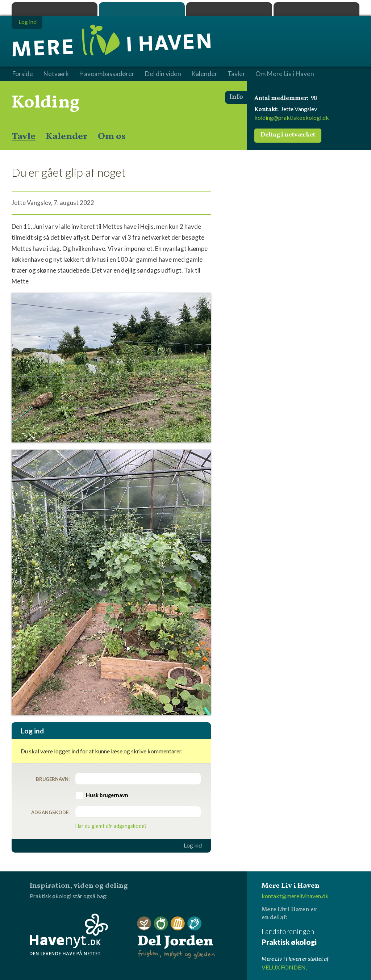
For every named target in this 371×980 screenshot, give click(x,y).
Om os (112, 136)
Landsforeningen (310, 937)
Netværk (56, 74)
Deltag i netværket (288, 135)
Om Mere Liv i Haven (285, 74)
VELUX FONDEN (284, 967)
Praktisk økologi (55, 9)
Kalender (67, 136)
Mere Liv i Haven (142, 9)
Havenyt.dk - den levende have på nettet (69, 934)
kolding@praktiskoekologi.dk (292, 117)
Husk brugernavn (107, 795)
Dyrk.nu (229, 9)
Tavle (24, 136)
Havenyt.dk (316, 9)
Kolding (46, 103)
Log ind (193, 845)
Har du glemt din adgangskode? (111, 826)
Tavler (236, 74)
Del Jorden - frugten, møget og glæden (176, 938)
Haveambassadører (107, 74)
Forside (22, 74)
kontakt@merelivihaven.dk (295, 896)
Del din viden (163, 74)
